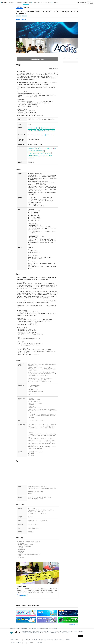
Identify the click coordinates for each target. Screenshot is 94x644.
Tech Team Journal (27, 639)
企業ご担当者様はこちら (82, 2)
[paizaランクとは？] (77, 58)
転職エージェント (48, 633)
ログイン (89, 4)
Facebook (32, 642)
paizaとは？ (56, 2)
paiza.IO (50, 639)
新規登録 (92, 4)
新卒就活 (41, 633)
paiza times (37, 639)
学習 (24, 636)
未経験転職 (34, 633)
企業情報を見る (23, 589)
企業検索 (68, 633)
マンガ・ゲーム (39, 636)
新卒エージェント (59, 633)
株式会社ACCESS (21, 20)
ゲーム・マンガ (44, 2)
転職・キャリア (27, 633)
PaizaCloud (57, 639)
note (44, 639)
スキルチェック (31, 636)
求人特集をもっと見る (74, 618)
